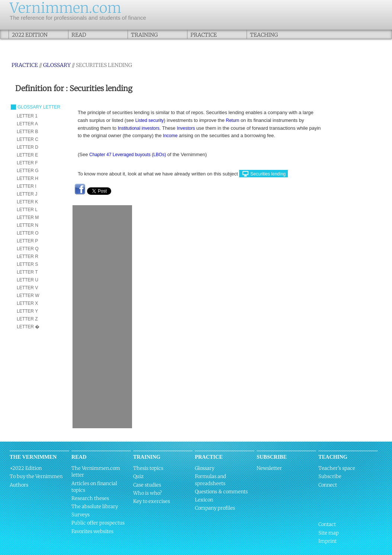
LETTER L (27, 210)
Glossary (57, 65)
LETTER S (27, 264)
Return (232, 120)
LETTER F (27, 163)
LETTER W (28, 296)
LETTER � (28, 327)
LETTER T (27, 272)
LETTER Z (27, 319)
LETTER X (27, 303)
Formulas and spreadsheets (211, 480)
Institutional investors (139, 128)
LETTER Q (28, 249)
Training (144, 35)
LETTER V (27, 288)
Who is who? (147, 493)
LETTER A (27, 124)
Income (170, 136)
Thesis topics (148, 468)
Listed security (150, 120)
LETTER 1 (27, 116)
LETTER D (28, 147)
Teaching (264, 35)
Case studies (147, 485)
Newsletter (269, 468)
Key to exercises (152, 501)
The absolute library (95, 506)
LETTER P (27, 241)
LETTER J (27, 194)
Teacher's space (337, 468)
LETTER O (28, 233)
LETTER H (28, 178)
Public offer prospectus (98, 523)
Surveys (81, 515)
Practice (204, 35)
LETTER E (27, 155)
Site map (329, 533)
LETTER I (27, 186)
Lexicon (204, 500)
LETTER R (28, 256)
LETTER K (27, 202)
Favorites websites (92, 531)
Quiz (138, 476)
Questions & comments (221, 492)
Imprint (327, 541)
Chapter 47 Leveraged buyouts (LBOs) (128, 155)
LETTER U (28, 280)
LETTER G (28, 171)
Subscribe (330, 476)
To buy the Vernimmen (36, 476)
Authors (19, 485)
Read (79, 35)
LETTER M (28, 217)
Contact (327, 524)
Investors (186, 128)
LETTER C (28, 139)
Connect (328, 485)
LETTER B (27, 132)
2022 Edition (30, 35)
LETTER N (28, 225)
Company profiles (215, 508)
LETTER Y (27, 311)
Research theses (90, 498)
